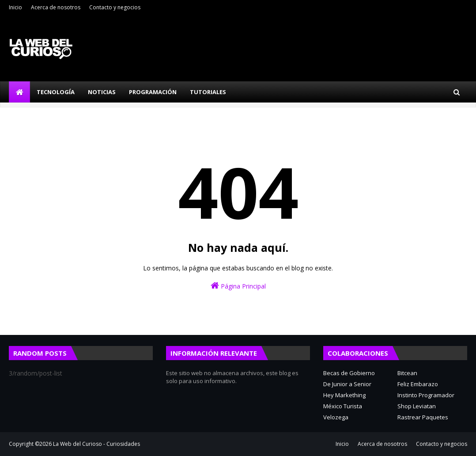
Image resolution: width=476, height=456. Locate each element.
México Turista (343, 406)
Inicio (15, 7)
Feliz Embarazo (418, 384)
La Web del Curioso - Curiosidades (96, 444)
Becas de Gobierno (349, 373)
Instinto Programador (426, 395)
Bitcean (407, 373)
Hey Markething (344, 395)
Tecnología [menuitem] (56, 92)
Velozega (336, 417)
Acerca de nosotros (56, 7)
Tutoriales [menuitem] (208, 92)
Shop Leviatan (417, 406)
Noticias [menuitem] (102, 92)
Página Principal (238, 286)
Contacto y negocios (115, 7)
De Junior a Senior (347, 384)
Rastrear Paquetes (423, 417)
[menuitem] (19, 92)
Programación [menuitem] (153, 92)
